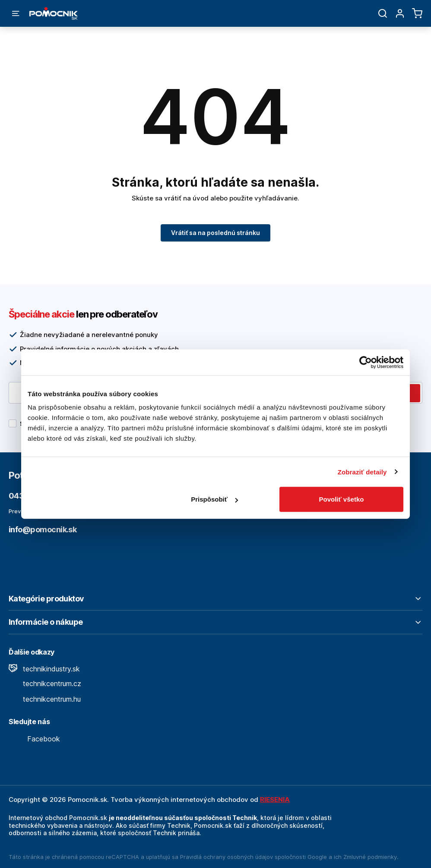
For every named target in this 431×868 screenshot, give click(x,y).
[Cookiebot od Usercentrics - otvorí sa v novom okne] (366, 362)
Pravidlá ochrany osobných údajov (227, 857)
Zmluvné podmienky (370, 857)
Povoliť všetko (342, 499)
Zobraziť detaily (362, 472)
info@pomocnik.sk (43, 529)
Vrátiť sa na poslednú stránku (215, 233)
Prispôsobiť (214, 499)
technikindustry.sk (44, 669)
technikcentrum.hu (45, 699)
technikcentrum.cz (45, 684)
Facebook (34, 739)
